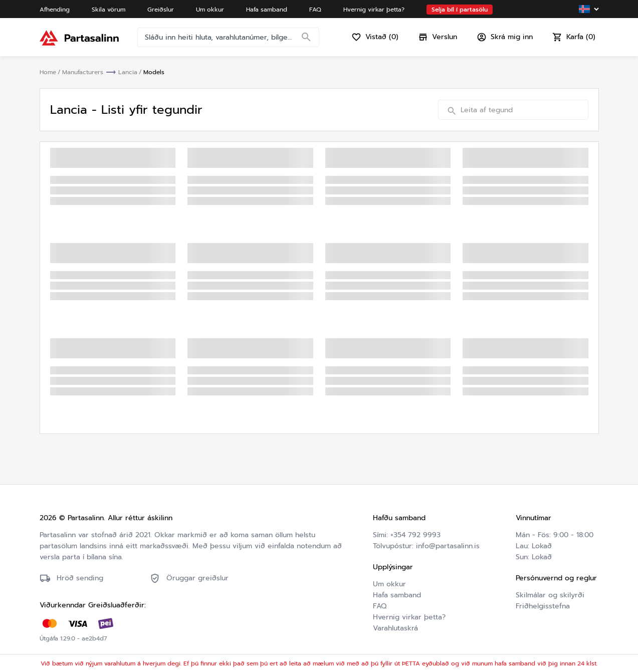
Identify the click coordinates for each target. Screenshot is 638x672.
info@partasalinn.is (448, 546)
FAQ (380, 606)
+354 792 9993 (415, 535)
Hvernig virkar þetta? (409, 617)
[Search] (306, 38)
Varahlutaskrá (395, 628)
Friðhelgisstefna (543, 606)
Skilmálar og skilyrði (550, 595)
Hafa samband (397, 595)
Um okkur (389, 584)
